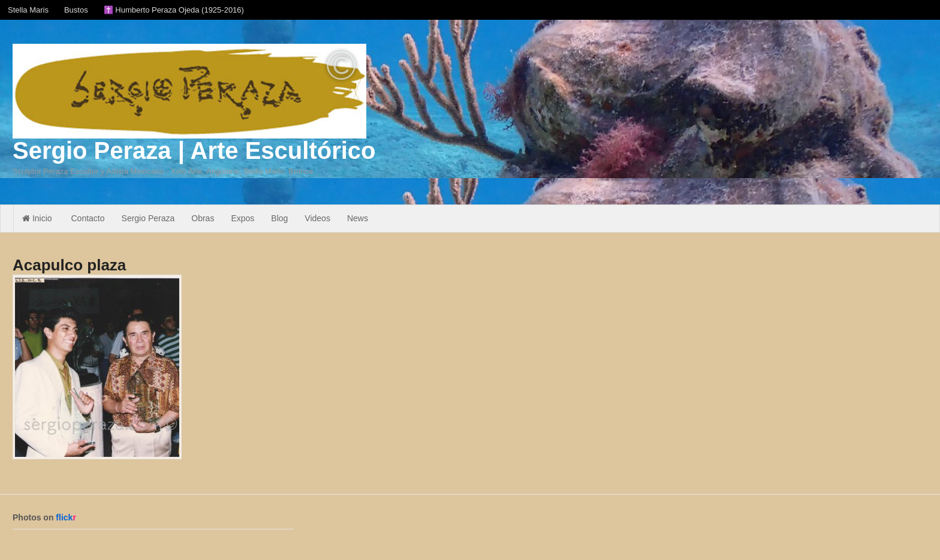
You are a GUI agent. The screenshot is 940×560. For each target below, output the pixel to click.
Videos (317, 218)
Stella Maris (28, 10)
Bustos (76, 10)
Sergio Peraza (148, 218)
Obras (203, 218)
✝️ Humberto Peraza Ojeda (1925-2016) (174, 10)
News (358, 218)
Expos (242, 218)
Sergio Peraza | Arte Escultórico (194, 150)
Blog (279, 218)
